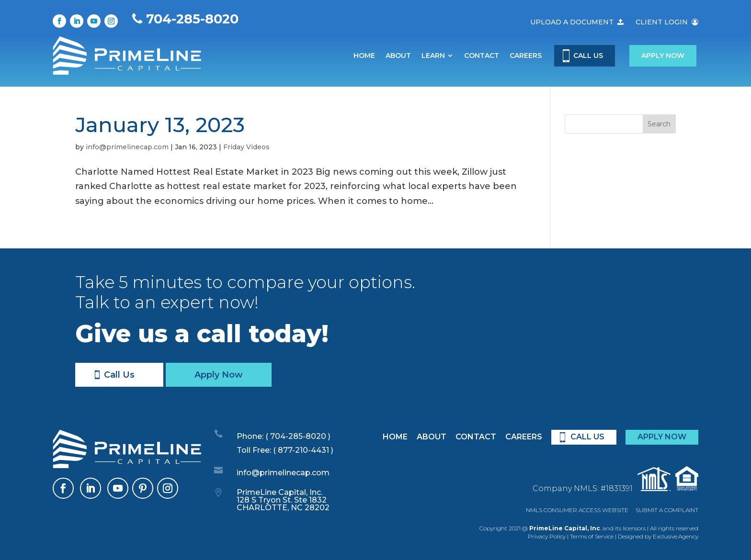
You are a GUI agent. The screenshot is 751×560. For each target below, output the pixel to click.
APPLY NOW (662, 437)
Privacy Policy (547, 536)
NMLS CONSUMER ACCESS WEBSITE (577, 510)
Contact (482, 56)
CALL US (588, 56)
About (398, 56)
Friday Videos (246, 147)
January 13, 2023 (160, 125)
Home (364, 56)
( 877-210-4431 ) (303, 450)
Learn (433, 56)
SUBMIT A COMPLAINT (667, 510)
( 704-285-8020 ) (297, 436)
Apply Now (663, 56)
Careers (526, 56)
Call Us (119, 375)
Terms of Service (592, 536)
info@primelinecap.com (127, 147)
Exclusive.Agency (676, 536)
